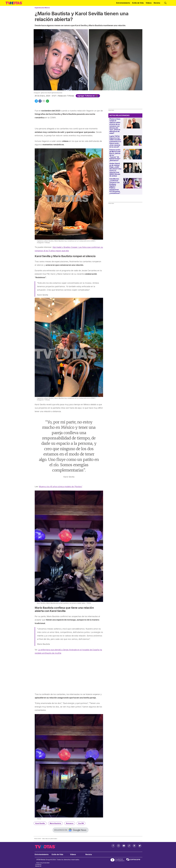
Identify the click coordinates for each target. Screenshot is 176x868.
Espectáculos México (42, 8)
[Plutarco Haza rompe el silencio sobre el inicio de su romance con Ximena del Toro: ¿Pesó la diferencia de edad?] (133, 123)
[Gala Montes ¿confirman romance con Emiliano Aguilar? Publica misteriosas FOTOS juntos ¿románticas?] (133, 183)
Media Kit (38, 866)
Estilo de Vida (138, 3)
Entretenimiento (123, 3)
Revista (157, 3)
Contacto (38, 864)
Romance (70, 823)
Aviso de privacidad (43, 863)
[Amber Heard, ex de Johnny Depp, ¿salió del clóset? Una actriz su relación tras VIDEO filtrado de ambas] (133, 168)
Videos (149, 3)
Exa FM (81, 823)
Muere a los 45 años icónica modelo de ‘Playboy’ (61, 487)
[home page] (14, 3)
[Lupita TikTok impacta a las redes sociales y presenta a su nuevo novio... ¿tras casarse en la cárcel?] (133, 140)
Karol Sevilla (40, 823)
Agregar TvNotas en (88, 96)
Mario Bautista (55, 823)
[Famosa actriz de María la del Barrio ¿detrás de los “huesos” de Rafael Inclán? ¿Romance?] (133, 154)
